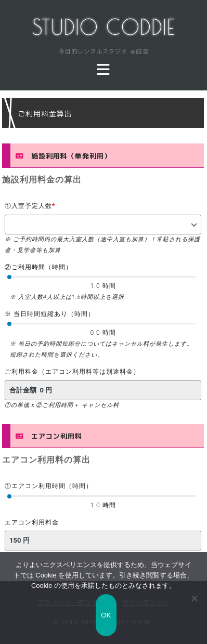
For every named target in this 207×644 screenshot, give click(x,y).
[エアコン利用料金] (103, 541)
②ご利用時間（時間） (38, 267)
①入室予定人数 (30, 206)
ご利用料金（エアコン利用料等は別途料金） (72, 372)
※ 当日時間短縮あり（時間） (50, 314)
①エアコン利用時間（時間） (49, 486)
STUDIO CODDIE (104, 27)
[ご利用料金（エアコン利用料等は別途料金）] (103, 390)
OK (106, 615)
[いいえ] (194, 598)
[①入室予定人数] (103, 225)
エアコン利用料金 (32, 522)
